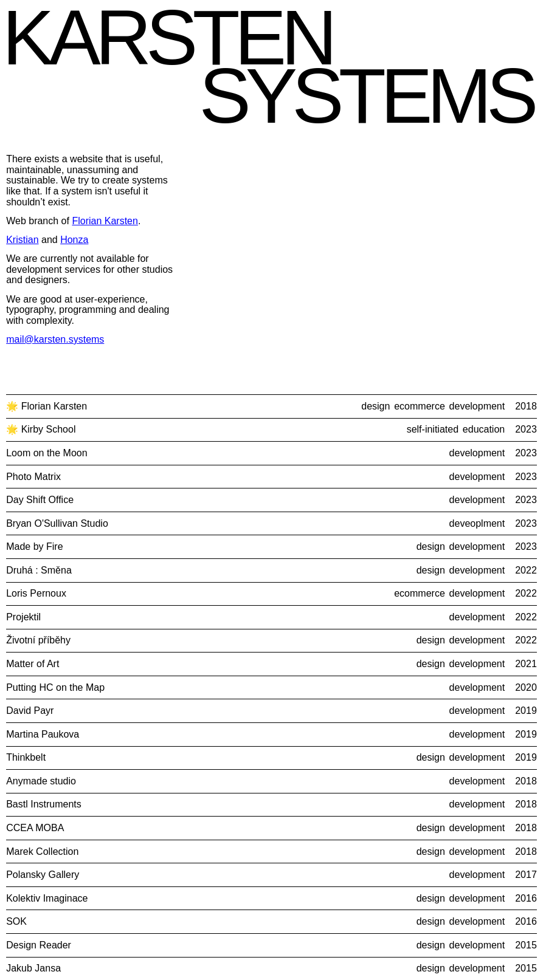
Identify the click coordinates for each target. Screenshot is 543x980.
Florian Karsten (105, 221)
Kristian (22, 240)
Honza (74, 240)
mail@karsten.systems (55, 339)
